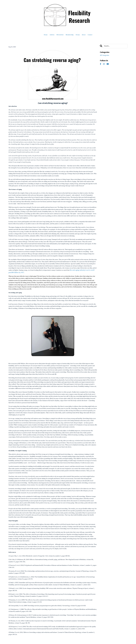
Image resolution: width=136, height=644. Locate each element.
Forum (78, 35)
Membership (70, 35)
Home (46, 35)
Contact (90, 35)
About (84, 35)
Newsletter (60, 35)
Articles (52, 35)
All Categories (104, 55)
